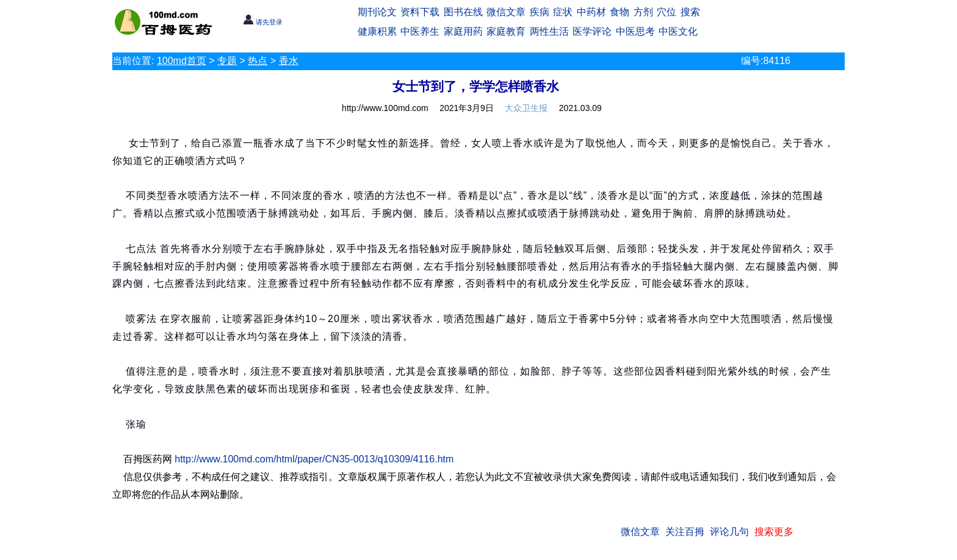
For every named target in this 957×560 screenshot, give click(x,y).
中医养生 (420, 31)
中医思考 (635, 31)
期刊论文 (377, 12)
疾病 (540, 12)
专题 (227, 61)
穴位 (666, 12)
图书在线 (463, 12)
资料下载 (420, 12)
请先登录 (263, 22)
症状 (563, 12)
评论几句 (729, 532)
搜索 (690, 12)
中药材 (591, 12)
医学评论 (592, 31)
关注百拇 (685, 532)
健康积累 (377, 31)
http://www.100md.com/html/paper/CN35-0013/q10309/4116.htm (314, 459)
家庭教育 (506, 31)
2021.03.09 (580, 108)
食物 (619, 12)
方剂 (643, 12)
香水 (289, 61)
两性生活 (549, 31)
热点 (258, 61)
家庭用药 (463, 31)
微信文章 (506, 12)
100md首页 (182, 61)
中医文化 (678, 31)
